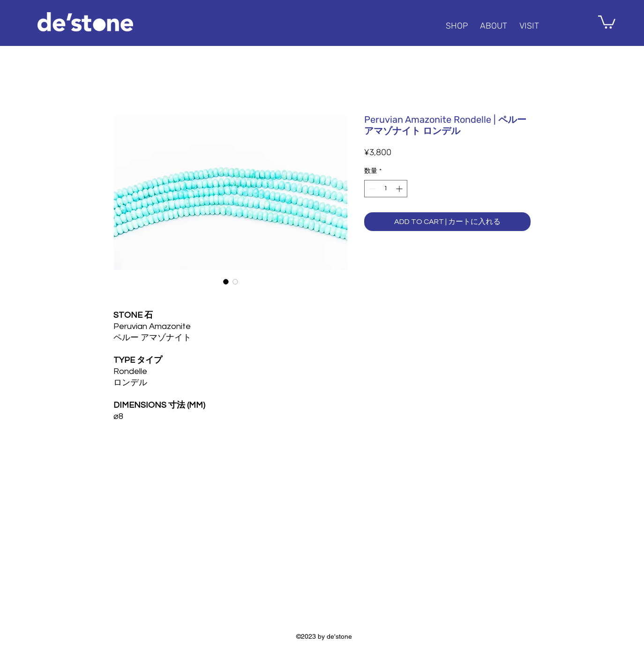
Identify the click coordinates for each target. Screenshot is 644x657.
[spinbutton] (386, 189)
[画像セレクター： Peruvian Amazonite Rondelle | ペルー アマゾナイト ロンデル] (226, 282)
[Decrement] (371, 189)
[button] (607, 21)
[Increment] (400, 189)
